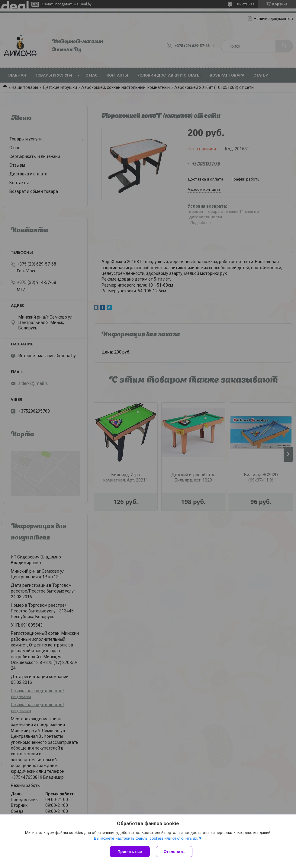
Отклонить (174, 852)
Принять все (130, 852)
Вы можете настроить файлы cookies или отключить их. (146, 838)
